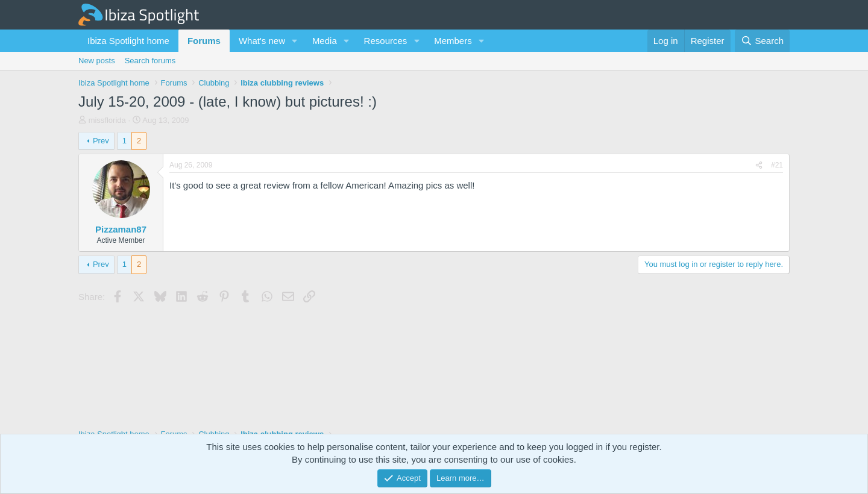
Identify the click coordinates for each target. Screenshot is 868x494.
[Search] (762, 41)
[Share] (759, 165)
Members (453, 41)
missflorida (107, 120)
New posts (97, 61)
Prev (101, 141)
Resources (386, 41)
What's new (262, 41)
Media (325, 41)
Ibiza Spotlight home (128, 41)
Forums (204, 41)
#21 (777, 165)
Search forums (150, 61)
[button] (295, 41)
